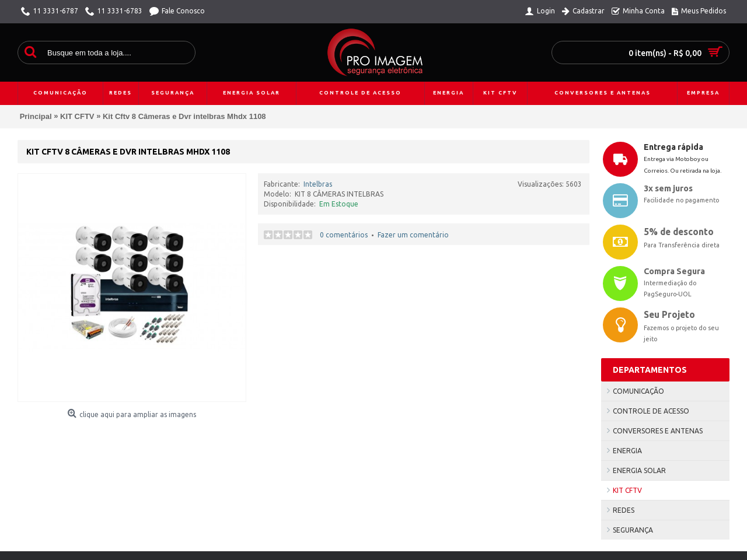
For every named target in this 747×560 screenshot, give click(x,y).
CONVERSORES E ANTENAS (658, 431)
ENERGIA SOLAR (639, 470)
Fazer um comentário (413, 235)
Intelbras (318, 184)
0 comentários (344, 235)
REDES (624, 510)
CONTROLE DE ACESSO (651, 411)
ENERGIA (627, 451)
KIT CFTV (627, 490)
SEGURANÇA (633, 530)
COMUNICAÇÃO (638, 391)
